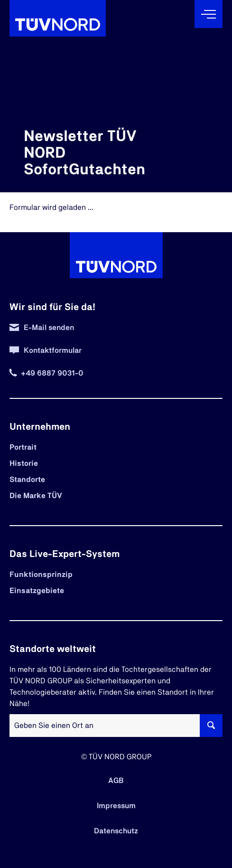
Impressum (116, 806)
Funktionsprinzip (41, 575)
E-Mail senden (49, 328)
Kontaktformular (53, 350)
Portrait (23, 447)
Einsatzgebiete (37, 591)
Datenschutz (116, 831)
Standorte (27, 480)
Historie (24, 463)
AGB (116, 781)
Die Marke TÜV (36, 496)
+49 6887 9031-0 (52, 373)
